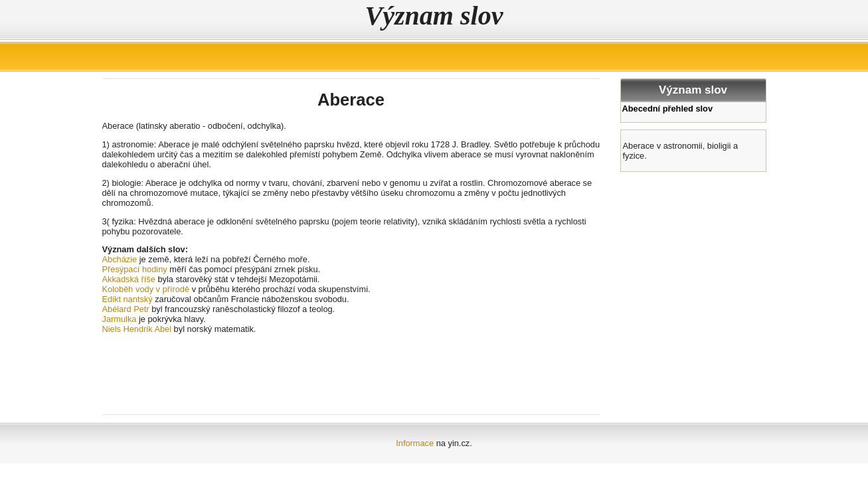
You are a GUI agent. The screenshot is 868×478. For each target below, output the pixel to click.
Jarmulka (120, 319)
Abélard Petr (126, 309)
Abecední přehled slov (668, 109)
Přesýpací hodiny (135, 269)
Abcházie (120, 259)
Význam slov (434, 16)
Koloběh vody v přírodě (146, 289)
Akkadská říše (129, 279)
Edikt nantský (128, 299)
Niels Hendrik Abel (137, 329)
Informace (415, 443)
